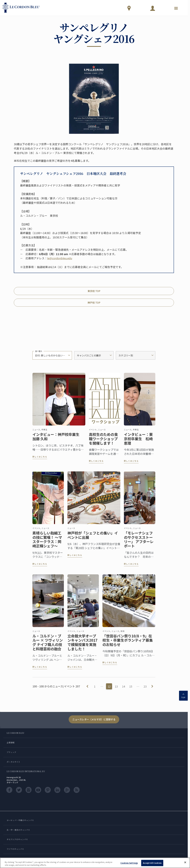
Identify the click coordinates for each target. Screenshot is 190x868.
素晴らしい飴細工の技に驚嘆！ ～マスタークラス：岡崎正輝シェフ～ (47, 542)
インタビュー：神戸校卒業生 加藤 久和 (58, 439)
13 (116, 686)
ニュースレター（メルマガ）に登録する (94, 719)
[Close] (185, 862)
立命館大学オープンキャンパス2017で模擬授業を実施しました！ (82, 645)
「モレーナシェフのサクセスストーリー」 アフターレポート (139, 542)
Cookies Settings (129, 863)
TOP (183, 695)
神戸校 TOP (94, 303)
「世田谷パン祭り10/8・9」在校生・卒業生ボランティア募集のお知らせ (128, 642)
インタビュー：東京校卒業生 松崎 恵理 (138, 441)
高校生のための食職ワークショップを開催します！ (103, 441)
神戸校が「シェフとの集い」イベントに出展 (93, 537)
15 (131, 686)
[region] (95, 863)
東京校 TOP (94, 291)
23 (145, 686)
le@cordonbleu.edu (60, 258)
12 (109, 686)
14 (123, 686)
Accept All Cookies (152, 863)
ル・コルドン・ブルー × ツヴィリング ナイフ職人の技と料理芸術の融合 (48, 645)
